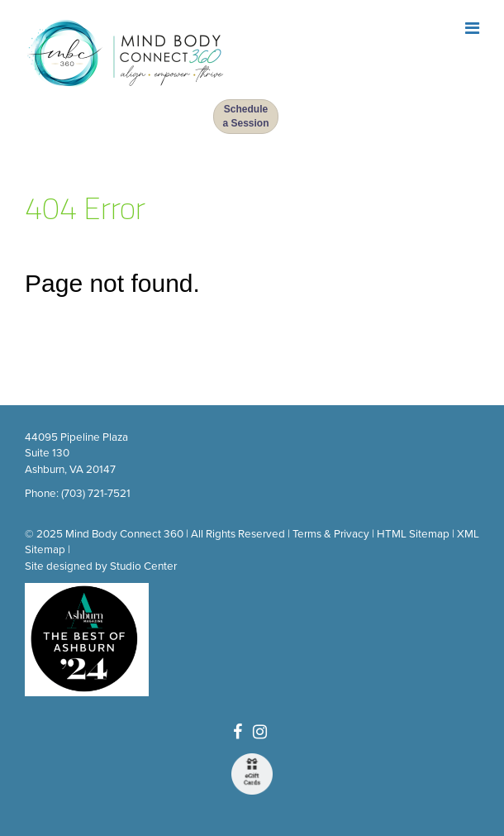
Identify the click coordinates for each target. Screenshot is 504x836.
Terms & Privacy (331, 534)
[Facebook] (238, 733)
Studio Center (143, 566)
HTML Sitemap (413, 534)
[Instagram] (260, 733)
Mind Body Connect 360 (124, 534)
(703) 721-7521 (96, 494)
